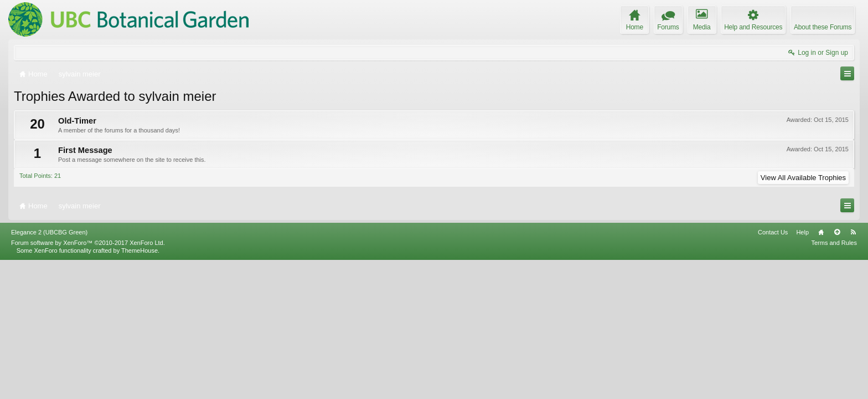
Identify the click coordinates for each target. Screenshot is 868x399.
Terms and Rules (834, 381)
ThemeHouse (139, 389)
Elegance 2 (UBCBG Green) (49, 371)
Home (821, 371)
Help (802, 371)
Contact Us (773, 371)
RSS (853, 371)
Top (837, 371)
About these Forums (823, 27)
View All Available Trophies (803, 178)
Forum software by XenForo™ (88, 381)
